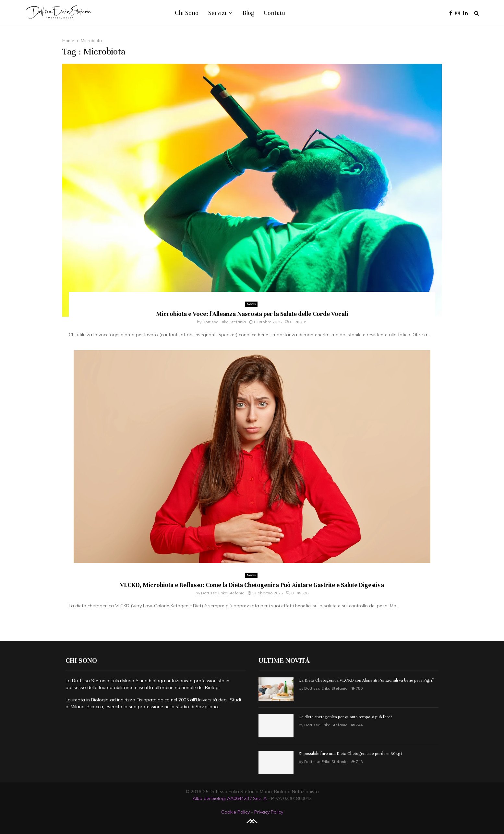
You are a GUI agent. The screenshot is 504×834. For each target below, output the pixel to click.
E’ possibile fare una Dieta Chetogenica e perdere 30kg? (350, 754)
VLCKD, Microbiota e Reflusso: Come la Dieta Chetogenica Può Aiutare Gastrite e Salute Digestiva (252, 585)
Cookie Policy (235, 812)
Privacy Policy (269, 812)
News (251, 304)
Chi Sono (187, 13)
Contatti (275, 13)
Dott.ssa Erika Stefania (224, 322)
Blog (248, 13)
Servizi (217, 13)
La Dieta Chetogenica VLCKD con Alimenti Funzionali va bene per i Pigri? (366, 680)
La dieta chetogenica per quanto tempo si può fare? (345, 717)
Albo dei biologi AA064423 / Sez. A (230, 798)
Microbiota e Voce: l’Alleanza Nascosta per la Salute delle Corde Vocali (252, 314)
